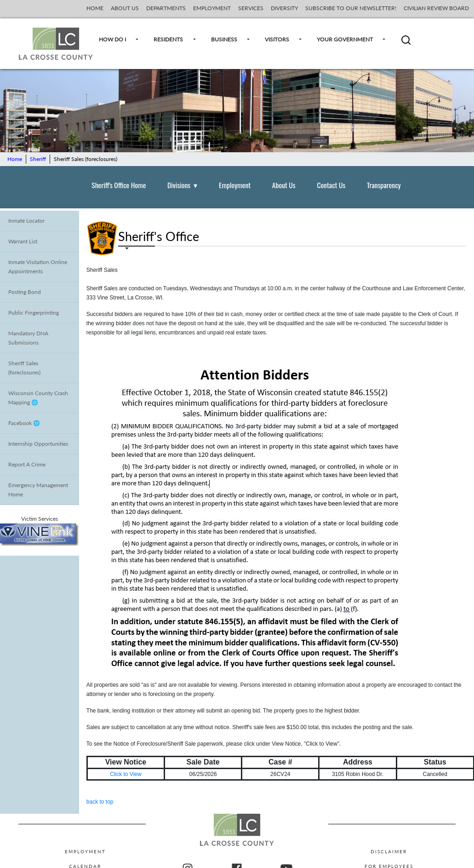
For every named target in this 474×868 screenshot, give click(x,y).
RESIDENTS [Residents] (172, 40)
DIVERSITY (284, 8)
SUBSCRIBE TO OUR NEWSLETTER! (351, 8)
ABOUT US (125, 8)
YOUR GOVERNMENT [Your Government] (349, 40)
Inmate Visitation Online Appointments (38, 267)
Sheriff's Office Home (119, 185)
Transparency (384, 185)
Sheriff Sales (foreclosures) (24, 368)
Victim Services (40, 531)
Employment (235, 185)
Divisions (182, 185)
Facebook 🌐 (24, 423)
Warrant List (23, 241)
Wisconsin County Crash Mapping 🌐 (38, 398)
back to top (100, 802)
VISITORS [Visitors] (281, 40)
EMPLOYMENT (212, 8)
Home (15, 159)
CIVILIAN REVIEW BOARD (437, 8)
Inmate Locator (26, 221)
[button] (406, 43)
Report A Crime (27, 464)
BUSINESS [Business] (228, 40)
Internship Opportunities (38, 444)
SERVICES (251, 8)
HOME (95, 8)
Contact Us (331, 185)
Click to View (126, 774)
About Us (284, 185)
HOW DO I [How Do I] (117, 40)
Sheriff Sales (102, 270)
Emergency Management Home (38, 490)
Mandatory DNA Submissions (28, 338)
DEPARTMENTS (166, 8)
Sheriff (38, 159)
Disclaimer (389, 851)
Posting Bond (25, 292)
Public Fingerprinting (34, 313)
